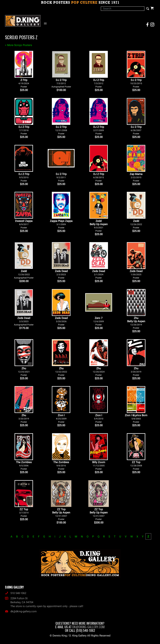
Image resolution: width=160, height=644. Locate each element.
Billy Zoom (99, 465)
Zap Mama (136, 177)
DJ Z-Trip (61, 83)
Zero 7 (99, 321)
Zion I (61, 418)
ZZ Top (136, 465)
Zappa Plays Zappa (61, 224)
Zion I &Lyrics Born (136, 418)
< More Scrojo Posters (19, 45)
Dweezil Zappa (24, 224)
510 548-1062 (16, 593)
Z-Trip (24, 83)
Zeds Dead (61, 274)
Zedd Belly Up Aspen (99, 226)
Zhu (24, 372)
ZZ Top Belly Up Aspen (61, 514)
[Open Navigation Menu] (46, 24)
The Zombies (24, 465)
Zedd (136, 224)
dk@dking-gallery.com (21, 611)
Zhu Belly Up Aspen (136, 323)
